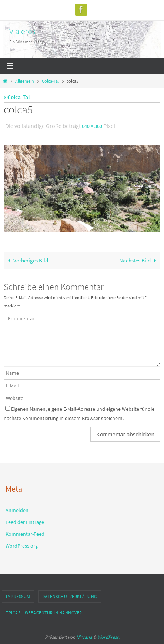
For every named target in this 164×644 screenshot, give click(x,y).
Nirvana (84, 637)
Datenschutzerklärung (70, 596)
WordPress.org (22, 546)
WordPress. (108, 637)
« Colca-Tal (17, 97)
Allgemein (25, 81)
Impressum (18, 596)
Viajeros (22, 31)
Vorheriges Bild (26, 260)
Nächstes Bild (139, 260)
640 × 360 (92, 126)
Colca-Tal (50, 81)
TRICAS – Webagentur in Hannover (44, 613)
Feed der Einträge (25, 522)
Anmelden (17, 510)
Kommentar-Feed (25, 534)
